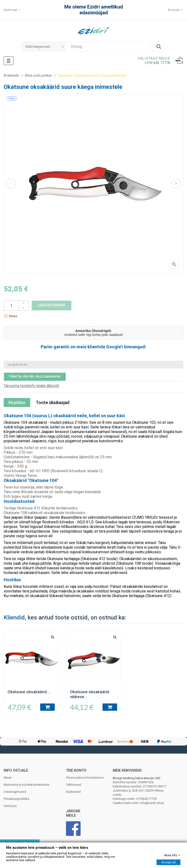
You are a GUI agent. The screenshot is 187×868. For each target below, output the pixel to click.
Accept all (168, 862)
